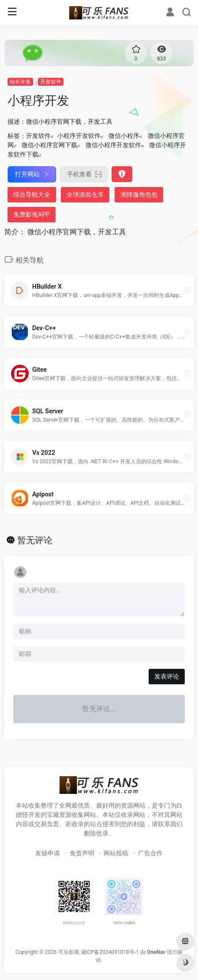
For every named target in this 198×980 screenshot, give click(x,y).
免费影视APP (32, 214)
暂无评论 (35, 540)
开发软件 (51, 82)
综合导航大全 (32, 194)
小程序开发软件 (79, 136)
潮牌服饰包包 (139, 194)
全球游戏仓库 (85, 194)
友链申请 (48, 853)
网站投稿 (116, 853)
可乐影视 (69, 952)
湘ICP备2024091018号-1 (110, 952)
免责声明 (82, 853)
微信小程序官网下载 (49, 145)
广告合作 (150, 853)
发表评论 (167, 676)
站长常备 (20, 82)
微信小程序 (124, 136)
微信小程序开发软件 (113, 145)
